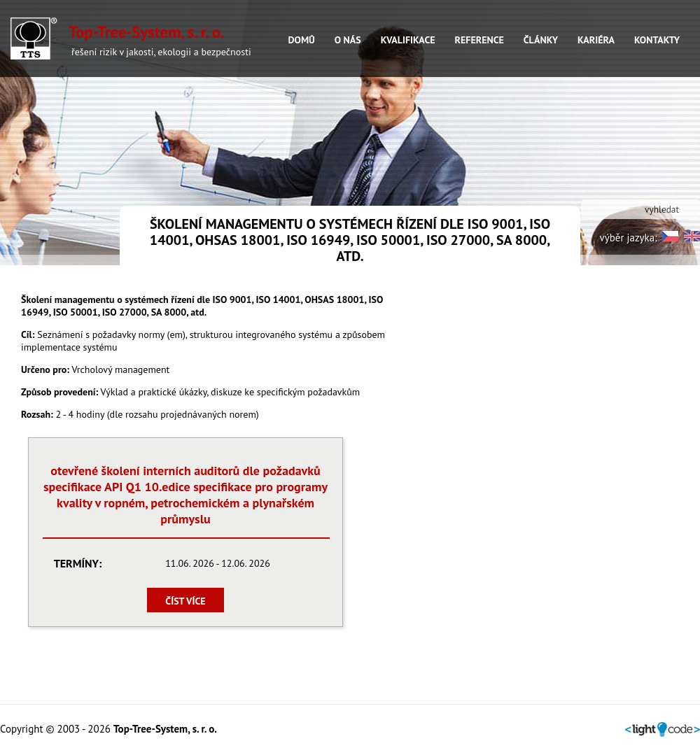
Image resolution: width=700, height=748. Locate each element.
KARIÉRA (596, 40)
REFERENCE (479, 40)
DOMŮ (301, 40)
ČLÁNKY (541, 40)
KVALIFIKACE (408, 40)
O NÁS (348, 40)
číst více (185, 601)
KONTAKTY (657, 40)
